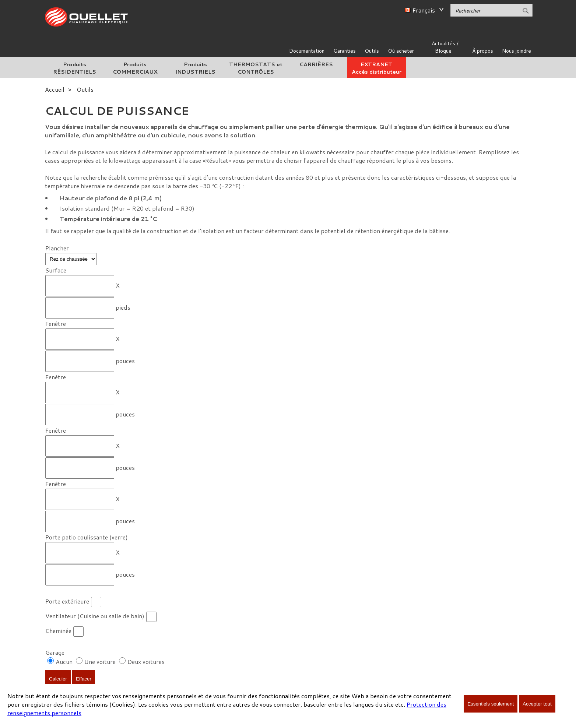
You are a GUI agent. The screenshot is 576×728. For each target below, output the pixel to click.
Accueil (55, 89)
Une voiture (100, 662)
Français (424, 10)
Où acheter (401, 51)
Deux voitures (146, 662)
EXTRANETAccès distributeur (377, 68)
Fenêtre (56, 323)
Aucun (65, 662)
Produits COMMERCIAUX (135, 68)
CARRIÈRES (316, 64)
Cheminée (58, 631)
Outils (372, 51)
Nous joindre (517, 51)
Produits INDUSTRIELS (195, 68)
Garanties (345, 51)
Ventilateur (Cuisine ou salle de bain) (95, 616)
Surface (56, 270)
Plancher (57, 248)
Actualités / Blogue (445, 47)
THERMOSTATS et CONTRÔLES (256, 68)
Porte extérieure (67, 601)
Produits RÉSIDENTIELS (75, 68)
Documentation (307, 51)
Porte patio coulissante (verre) (87, 537)
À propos (483, 51)
